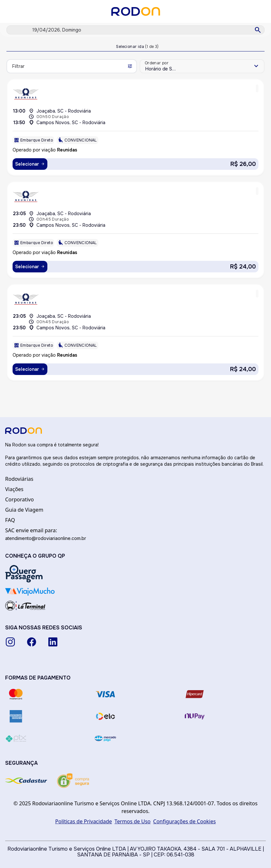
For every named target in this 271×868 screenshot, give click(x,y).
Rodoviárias (19, 479)
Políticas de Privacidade (83, 821)
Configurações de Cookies (184, 821)
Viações (14, 489)
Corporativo (19, 499)
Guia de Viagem (24, 510)
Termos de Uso (132, 821)
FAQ (10, 520)
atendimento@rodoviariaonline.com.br (46, 538)
